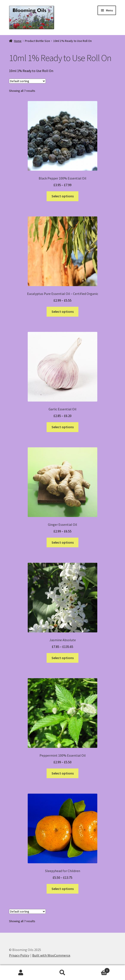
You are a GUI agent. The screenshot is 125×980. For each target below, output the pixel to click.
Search (62, 973)
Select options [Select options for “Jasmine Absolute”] (63, 658)
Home (18, 41)
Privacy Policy (19, 955)
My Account (21, 973)
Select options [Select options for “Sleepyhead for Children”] (63, 889)
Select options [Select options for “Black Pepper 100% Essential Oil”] (63, 196)
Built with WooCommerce (51, 955)
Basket (97, 970)
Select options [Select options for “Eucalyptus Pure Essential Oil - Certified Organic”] (63, 311)
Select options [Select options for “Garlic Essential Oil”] (63, 427)
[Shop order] (27, 81)
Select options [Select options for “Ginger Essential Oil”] (63, 542)
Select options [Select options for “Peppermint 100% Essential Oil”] (63, 773)
